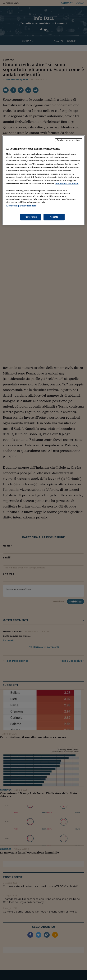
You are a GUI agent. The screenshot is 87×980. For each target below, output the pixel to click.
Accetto (54, 217)
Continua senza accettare (69, 140)
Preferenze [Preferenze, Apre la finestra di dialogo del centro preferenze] (31, 217)
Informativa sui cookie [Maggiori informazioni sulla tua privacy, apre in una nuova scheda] (67, 184)
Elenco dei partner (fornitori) (21, 206)
